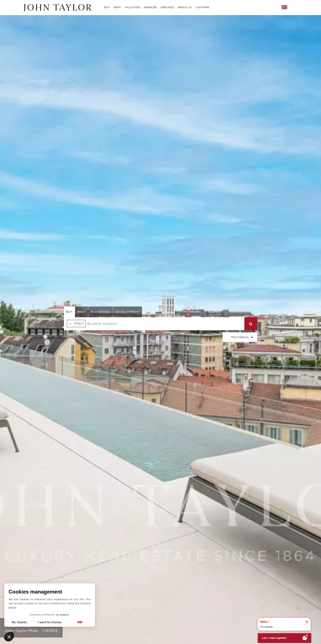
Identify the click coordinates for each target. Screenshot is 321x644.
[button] (9, 637)
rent (82, 312)
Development (127, 312)
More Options (240, 337)
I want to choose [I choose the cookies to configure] (50, 622)
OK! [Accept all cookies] (80, 622)
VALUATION (132, 7)
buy (69, 312)
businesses (100, 312)
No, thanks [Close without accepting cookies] (19, 622)
